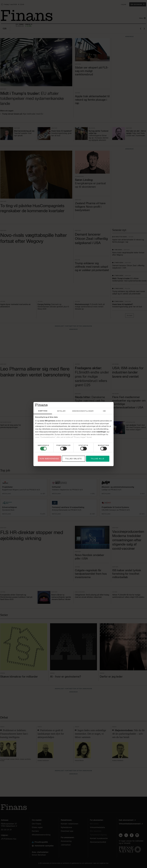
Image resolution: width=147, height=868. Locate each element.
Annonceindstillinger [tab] (83, 411)
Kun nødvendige (49, 459)
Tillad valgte (74, 459)
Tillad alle (98, 459)
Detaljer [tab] (61, 411)
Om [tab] (104, 411)
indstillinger (101, 432)
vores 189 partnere (47, 421)
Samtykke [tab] (43, 411)
